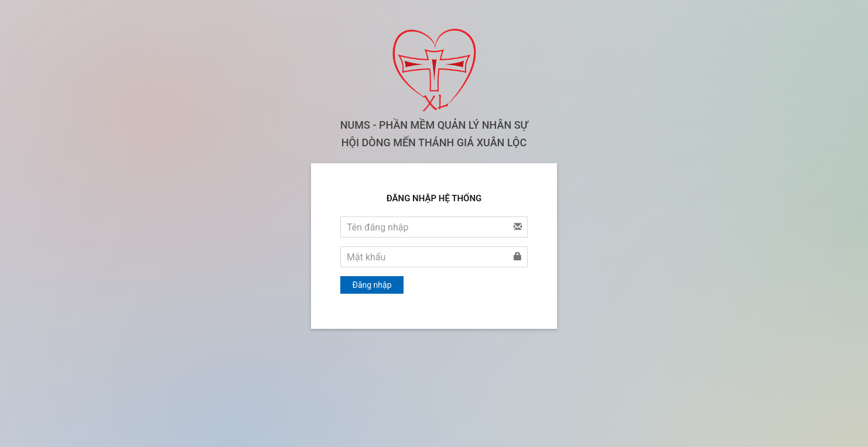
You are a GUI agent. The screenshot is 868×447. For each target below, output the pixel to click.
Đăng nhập (372, 285)
